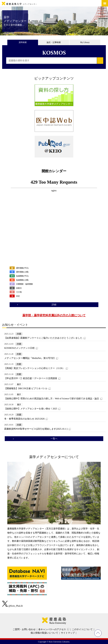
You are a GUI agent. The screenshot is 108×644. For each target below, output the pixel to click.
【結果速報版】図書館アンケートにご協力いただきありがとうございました (43, 338)
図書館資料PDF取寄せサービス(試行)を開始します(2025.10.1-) (36, 429)
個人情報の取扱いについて (44, 633)
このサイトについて (82, 629)
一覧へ (54, 439)
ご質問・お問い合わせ (24, 629)
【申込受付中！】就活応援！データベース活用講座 (31, 378)
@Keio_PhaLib (12, 606)
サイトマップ (68, 633)
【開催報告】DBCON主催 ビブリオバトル (26, 388)
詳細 (54, 305)
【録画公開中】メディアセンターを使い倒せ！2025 (31, 409)
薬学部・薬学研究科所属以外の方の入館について (54, 315)
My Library (85, 42)
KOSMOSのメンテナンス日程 (19, 348)
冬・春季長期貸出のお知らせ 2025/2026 (24, 419)
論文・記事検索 (54, 42)
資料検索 (23, 42)
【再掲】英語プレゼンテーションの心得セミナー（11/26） (34, 368)
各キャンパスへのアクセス (52, 629)
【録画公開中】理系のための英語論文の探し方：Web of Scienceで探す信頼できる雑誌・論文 (52, 399)
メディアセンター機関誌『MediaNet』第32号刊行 (30, 358)
